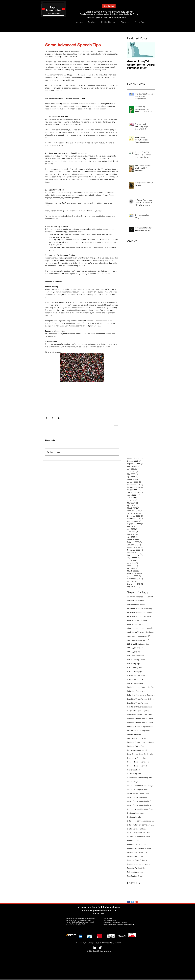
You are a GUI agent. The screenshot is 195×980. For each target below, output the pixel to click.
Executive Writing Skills (136, 868)
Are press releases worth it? (138, 640)
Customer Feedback (135, 813)
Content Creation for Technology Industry (141, 786)
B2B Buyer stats (134, 652)
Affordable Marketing (136, 624)
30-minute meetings (135, 597)
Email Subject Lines (135, 856)
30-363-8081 (100, 914)
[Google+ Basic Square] (136, 902)
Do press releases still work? (138, 837)
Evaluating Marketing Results (139, 864)
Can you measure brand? (137, 750)
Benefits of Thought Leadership (140, 707)
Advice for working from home (139, 616)
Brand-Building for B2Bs (137, 738)
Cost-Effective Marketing (137, 797)
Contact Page (133, 782)
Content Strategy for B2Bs (138, 790)
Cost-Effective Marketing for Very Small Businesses (141, 805)
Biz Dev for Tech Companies (138, 730)
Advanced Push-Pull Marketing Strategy (141, 608)
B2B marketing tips (135, 671)
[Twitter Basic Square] (132, 902)
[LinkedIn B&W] (95, 948)
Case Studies (133, 754)
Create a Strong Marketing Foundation (141, 809)
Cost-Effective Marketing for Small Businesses (141, 801)
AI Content (149, 597)
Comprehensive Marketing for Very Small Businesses (141, 778)
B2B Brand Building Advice (138, 644)
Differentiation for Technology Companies (141, 825)
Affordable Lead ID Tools (137, 620)
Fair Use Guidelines (135, 872)
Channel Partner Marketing (138, 762)
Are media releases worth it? (138, 636)
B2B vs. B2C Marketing (136, 675)
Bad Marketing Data (135, 683)
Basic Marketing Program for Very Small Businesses (141, 687)
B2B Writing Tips (134, 664)
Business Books (148, 742)
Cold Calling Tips (134, 774)
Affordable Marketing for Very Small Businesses (141, 628)
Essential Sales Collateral (137, 860)
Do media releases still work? (139, 833)
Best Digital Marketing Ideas (138, 711)
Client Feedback (134, 770)
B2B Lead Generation (136, 656)
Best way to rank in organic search (141, 727)
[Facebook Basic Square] (129, 902)
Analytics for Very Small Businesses (141, 632)
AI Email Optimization (136, 601)
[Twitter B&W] (100, 948)
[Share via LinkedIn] (59, 418)
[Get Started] (109, 6)
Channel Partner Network (137, 766)
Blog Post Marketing (135, 734)
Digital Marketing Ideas (136, 829)
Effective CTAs (133, 841)
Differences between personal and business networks (141, 821)
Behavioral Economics (136, 691)
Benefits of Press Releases (138, 703)
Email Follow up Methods (137, 852)
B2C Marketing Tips (135, 679)
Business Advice (134, 742)
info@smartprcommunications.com (99, 910)
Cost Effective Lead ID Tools (138, 793)
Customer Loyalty (134, 817)
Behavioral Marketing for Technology (141, 695)
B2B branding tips (134, 667)
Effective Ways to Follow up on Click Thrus (141, 849)
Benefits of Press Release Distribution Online (141, 699)
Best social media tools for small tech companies (141, 723)
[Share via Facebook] (46, 418)
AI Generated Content (136, 605)
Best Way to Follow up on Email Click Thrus (141, 715)
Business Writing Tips (136, 746)
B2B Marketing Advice (136, 660)
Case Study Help (146, 754)
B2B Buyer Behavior (135, 648)
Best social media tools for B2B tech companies (141, 719)
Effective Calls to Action (137, 845)
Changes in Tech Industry (137, 758)
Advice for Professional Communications (141, 612)
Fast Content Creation (136, 876)
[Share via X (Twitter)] (52, 418)
